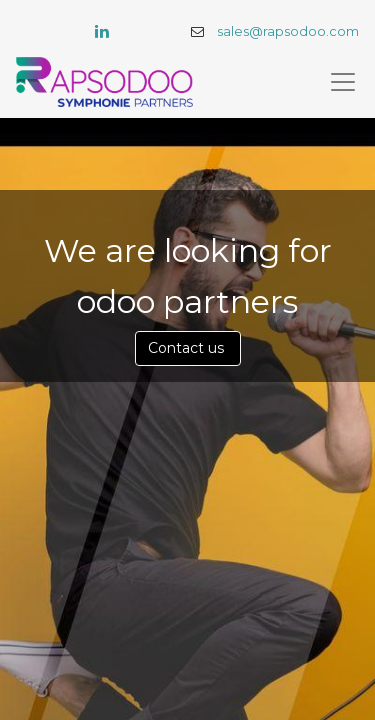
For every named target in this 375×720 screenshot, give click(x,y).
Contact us (188, 348)
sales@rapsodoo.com (288, 31)
